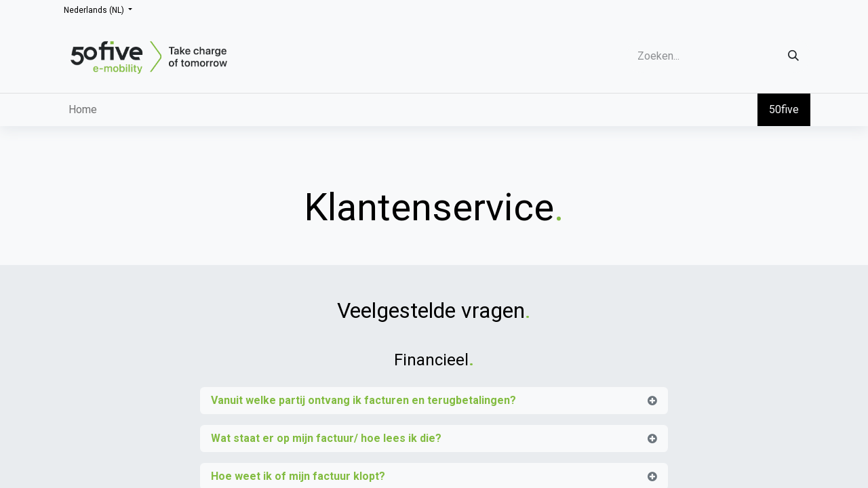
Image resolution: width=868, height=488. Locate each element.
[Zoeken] (793, 56)
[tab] (434, 401)
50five (784, 109)
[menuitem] (83, 110)
